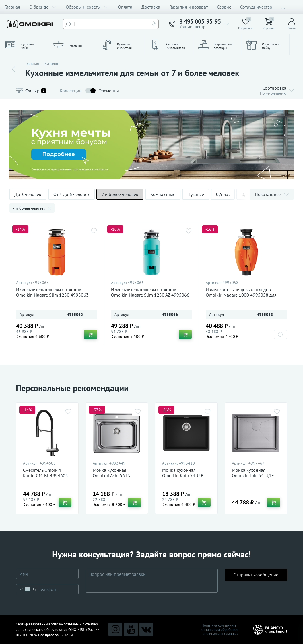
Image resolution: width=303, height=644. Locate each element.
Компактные (163, 194)
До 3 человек (28, 194)
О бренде (43, 7)
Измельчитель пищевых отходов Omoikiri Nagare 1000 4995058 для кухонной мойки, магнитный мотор (241, 295)
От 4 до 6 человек (71, 194)
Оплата (125, 7)
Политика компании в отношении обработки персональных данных (220, 630)
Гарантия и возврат (189, 7)
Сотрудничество (256, 7)
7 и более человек (120, 194)
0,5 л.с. (223, 194)
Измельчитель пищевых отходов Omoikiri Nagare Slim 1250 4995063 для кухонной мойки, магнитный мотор (56, 295)
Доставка (151, 7)
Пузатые (196, 194)
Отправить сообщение (256, 580)
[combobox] (27, 589)
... (283, 7)
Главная (12, 7)
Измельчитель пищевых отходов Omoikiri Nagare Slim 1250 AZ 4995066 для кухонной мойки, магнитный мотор (151, 295)
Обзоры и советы (87, 7)
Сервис (224, 7)
